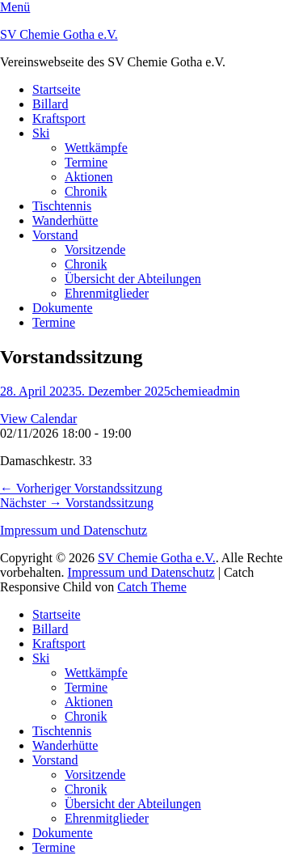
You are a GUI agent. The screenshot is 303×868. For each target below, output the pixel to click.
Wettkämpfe (96, 148)
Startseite (57, 89)
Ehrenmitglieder (107, 293)
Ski (41, 133)
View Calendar (38, 419)
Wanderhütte (65, 220)
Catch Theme (151, 587)
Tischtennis (62, 206)
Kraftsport (59, 119)
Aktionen (89, 177)
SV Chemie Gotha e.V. (59, 34)
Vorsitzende (95, 250)
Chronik (86, 191)
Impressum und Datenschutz (74, 530)
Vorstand (55, 235)
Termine (86, 162)
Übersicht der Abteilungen (133, 279)
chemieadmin (205, 391)
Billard (50, 104)
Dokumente (63, 308)
